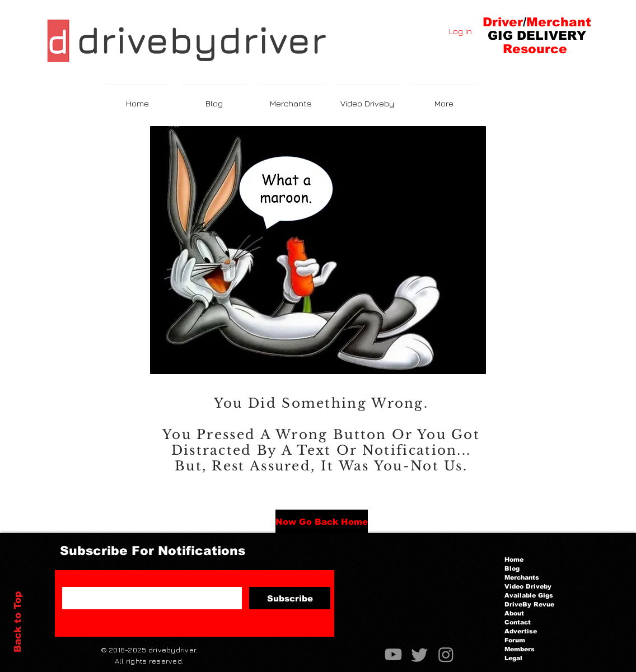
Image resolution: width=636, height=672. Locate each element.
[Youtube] (393, 654)
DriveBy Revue (529, 604)
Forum (515, 640)
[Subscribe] (290, 598)
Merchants (522, 577)
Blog (512, 568)
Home (514, 559)
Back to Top (18, 622)
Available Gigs (529, 595)
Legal (513, 658)
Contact (518, 622)
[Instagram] (446, 654)
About (514, 613)
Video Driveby (528, 586)
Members (520, 649)
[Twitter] (420, 654)
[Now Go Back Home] (322, 521)
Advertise (521, 631)
